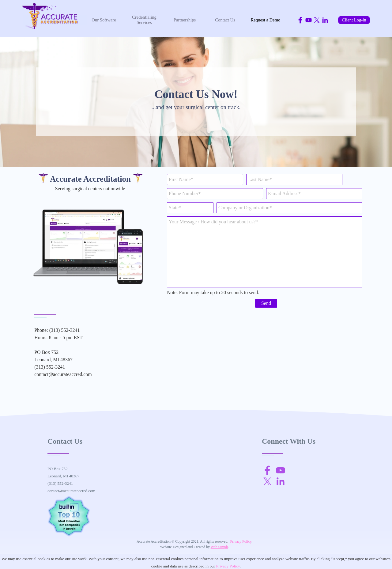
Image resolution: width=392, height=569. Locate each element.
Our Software (104, 20)
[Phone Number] (215, 194)
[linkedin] (325, 20)
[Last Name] (294, 180)
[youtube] (309, 20)
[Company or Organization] (289, 208)
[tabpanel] (196, 99)
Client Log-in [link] (354, 20)
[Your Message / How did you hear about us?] (265, 252)
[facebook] (300, 20)
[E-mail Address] (314, 194)
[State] (190, 208)
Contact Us (225, 20)
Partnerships (185, 20)
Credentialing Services (144, 20)
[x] (317, 20)
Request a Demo (266, 20)
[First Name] (205, 180)
